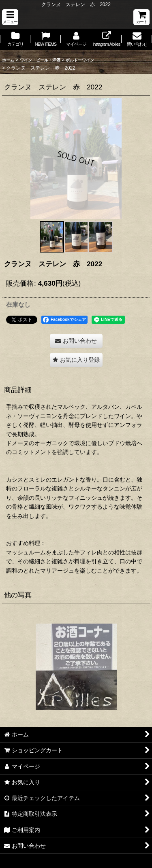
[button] (10, 17)
